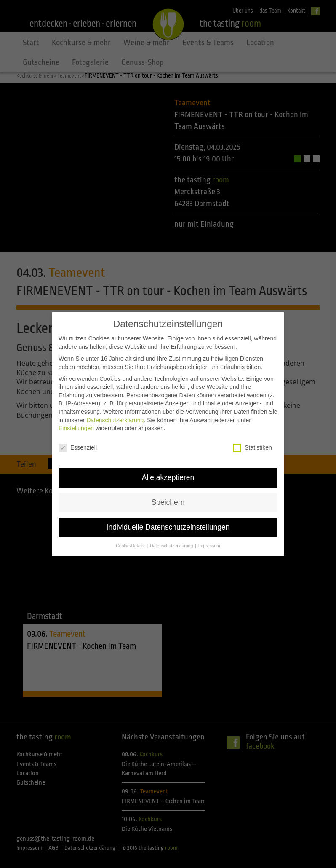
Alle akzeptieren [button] (168, 476)
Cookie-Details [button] (131, 544)
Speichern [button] (168, 501)
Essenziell (78, 446)
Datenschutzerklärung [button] (172, 544)
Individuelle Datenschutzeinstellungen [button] (168, 525)
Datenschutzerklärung (115, 418)
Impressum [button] (209, 544)
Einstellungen (76, 427)
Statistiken (252, 446)
